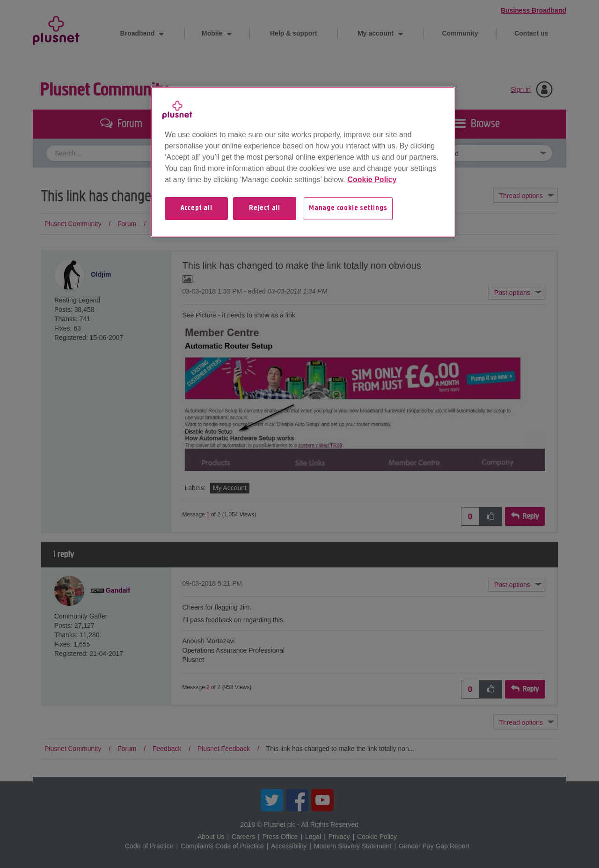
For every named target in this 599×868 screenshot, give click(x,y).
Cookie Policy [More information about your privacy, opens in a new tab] (372, 180)
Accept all (197, 208)
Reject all (265, 208)
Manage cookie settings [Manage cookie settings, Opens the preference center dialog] (348, 208)
